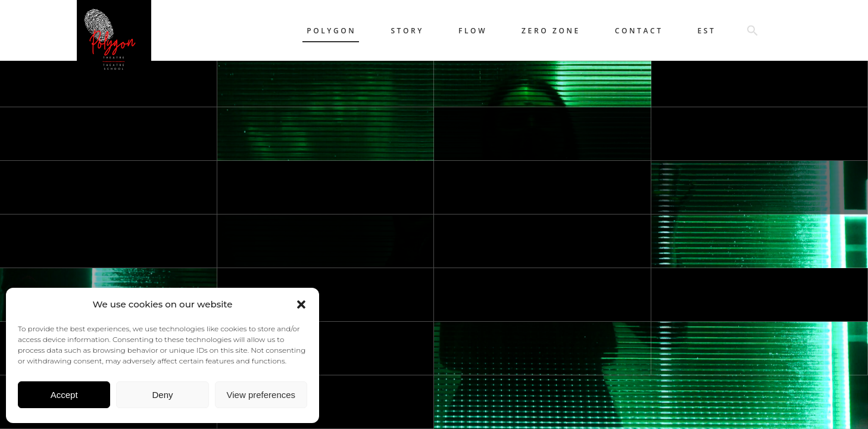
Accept (64, 395)
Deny (162, 395)
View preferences (261, 395)
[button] (301, 304)
